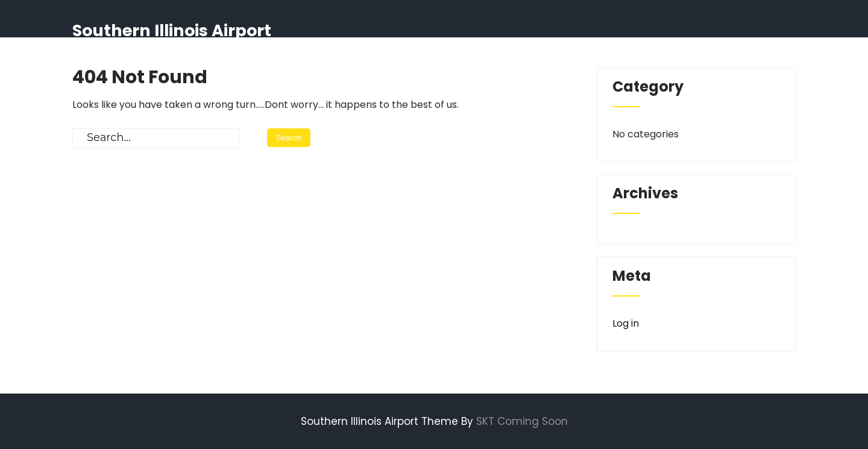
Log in (626, 323)
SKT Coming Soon (522, 421)
